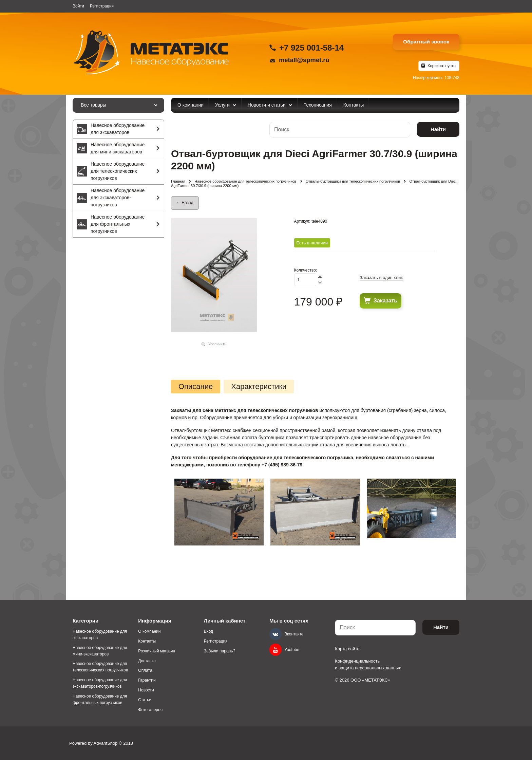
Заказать (385, 301)
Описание (196, 387)
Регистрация (102, 6)
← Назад (185, 203)
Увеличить (217, 344)
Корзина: (441, 66)
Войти (78, 6)
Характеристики (259, 387)
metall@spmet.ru (304, 60)
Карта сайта (347, 649)
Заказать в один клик (381, 277)
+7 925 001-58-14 (311, 48)
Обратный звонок (426, 42)
